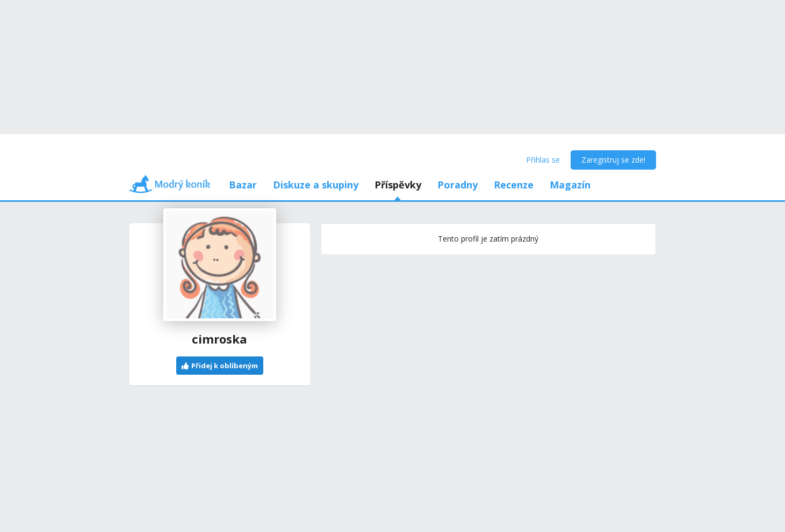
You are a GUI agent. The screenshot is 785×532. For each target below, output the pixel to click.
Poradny (458, 185)
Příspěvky (398, 185)
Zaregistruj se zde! (613, 160)
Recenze (514, 185)
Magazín (570, 185)
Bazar (243, 185)
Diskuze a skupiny (316, 185)
